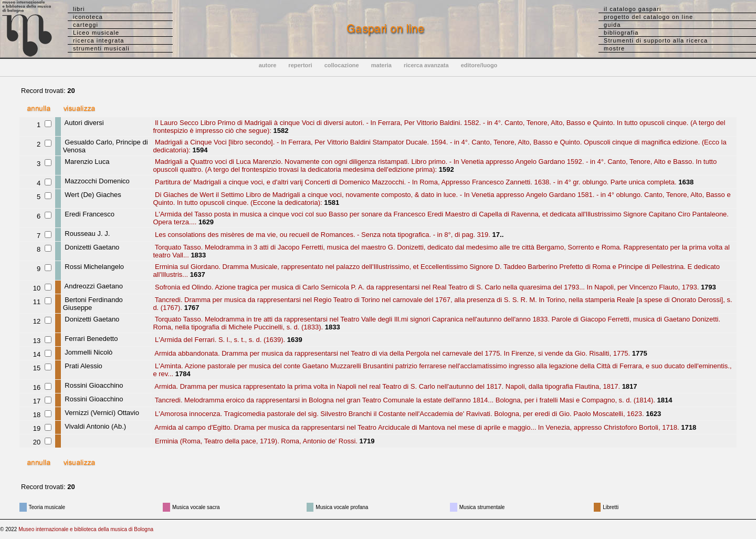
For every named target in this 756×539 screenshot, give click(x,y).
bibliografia (621, 33)
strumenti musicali (101, 48)
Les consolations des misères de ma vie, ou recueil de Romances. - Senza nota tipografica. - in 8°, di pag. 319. (322, 235)
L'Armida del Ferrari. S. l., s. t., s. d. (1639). (219, 340)
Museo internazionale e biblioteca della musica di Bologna (86, 529)
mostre (614, 48)
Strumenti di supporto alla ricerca (656, 40)
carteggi (86, 25)
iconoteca (88, 17)
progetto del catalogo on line (648, 17)
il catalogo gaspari (633, 9)
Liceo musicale (96, 33)
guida (612, 25)
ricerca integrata (99, 40)
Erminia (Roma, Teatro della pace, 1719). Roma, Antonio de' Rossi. (255, 441)
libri (79, 9)
